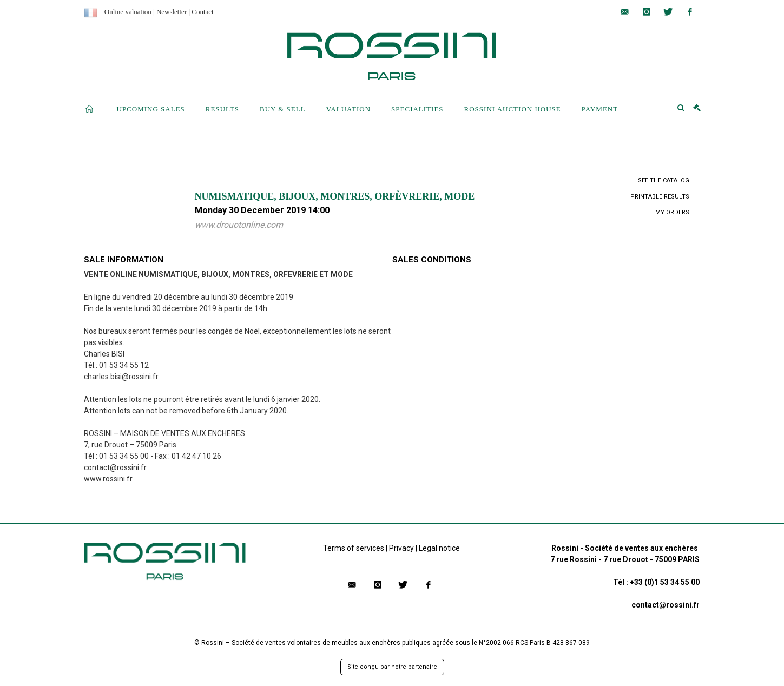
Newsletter (172, 12)
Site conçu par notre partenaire (392, 667)
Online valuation (128, 12)
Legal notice (439, 548)
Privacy (401, 548)
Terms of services (354, 548)
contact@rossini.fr (666, 605)
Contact (202, 12)
